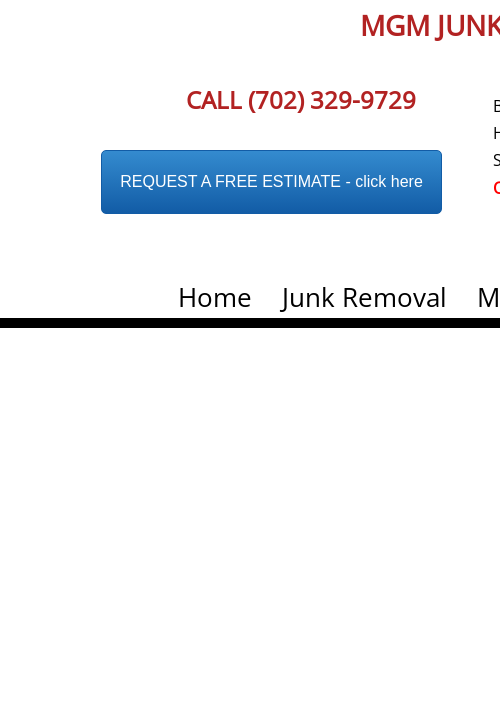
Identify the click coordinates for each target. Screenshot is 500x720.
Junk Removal (364, 297)
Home (215, 297)
